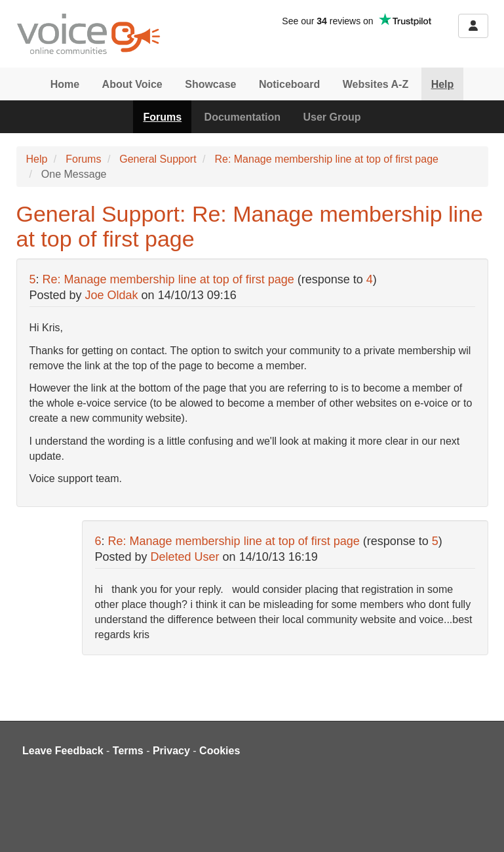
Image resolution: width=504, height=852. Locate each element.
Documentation (242, 117)
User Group (332, 117)
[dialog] (479, 826)
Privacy (171, 751)
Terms (128, 751)
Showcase (210, 84)
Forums (162, 117)
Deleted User (185, 557)
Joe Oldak (112, 295)
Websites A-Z (376, 84)
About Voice (132, 84)
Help (443, 84)
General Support (158, 159)
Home (65, 84)
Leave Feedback (63, 751)
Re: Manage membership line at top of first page (326, 159)
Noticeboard (289, 84)
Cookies (220, 751)
